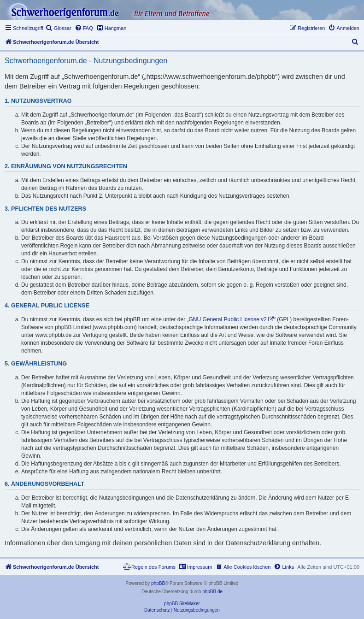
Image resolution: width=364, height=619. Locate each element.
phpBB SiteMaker (182, 604)
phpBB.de (212, 592)
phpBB (158, 583)
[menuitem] (59, 28)
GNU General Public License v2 (228, 319)
